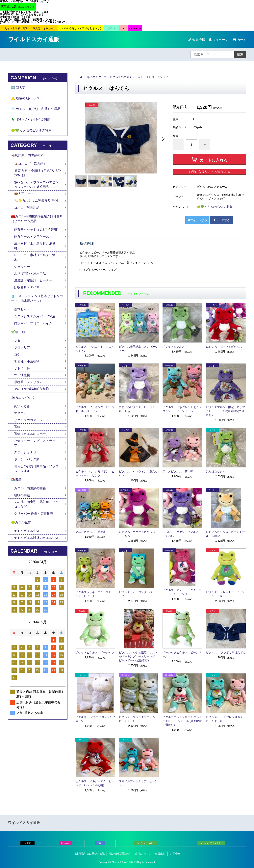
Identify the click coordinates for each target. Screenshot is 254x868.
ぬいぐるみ (22, 410)
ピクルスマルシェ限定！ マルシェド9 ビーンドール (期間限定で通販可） (182, 721)
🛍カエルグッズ (97, 77)
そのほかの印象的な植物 (32, 393)
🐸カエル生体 (21, 527)
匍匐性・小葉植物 (27, 365)
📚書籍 (16, 484)
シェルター (24, 269)
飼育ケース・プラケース (32, 239)
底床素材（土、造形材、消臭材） (35, 248)
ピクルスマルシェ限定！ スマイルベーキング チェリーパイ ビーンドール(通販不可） (139, 656)
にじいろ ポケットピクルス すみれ (181, 534)
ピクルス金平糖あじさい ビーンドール (139, 349)
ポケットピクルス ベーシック (95, 652)
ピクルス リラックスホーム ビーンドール (138, 719)
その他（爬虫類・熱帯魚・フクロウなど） (36, 509)
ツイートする (197, 220)
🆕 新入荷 (18, 88)
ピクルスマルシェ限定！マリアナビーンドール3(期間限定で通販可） (225, 411)
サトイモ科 (22, 372)
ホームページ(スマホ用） (211, 843)
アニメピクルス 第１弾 (178, 471)
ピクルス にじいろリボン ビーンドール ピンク (95, 473)
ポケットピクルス (174, 347)
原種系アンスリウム (28, 386)
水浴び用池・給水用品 (32, 276)
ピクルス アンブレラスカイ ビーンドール (226, 719)
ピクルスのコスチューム (125, 77)
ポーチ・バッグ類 (27, 464)
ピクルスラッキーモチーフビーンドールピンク (95, 594)
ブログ (100, 843)
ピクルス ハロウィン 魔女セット (138, 473)
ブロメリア (24, 351)
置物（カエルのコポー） (32, 438)
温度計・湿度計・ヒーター (33, 283)
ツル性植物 (22, 379)
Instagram (66, 843)
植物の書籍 (24, 500)
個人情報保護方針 (120, 854)
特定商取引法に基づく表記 (89, 854)
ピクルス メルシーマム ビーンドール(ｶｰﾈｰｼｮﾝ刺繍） (95, 783)
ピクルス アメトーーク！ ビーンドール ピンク (182, 592)
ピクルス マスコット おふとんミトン (95, 349)
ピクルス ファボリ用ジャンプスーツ (95, 719)
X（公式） (27, 843)
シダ (19, 344)
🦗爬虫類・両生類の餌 (27, 156)
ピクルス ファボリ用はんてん (226, 652)
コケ (19, 358)
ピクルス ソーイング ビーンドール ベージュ (95, 409)
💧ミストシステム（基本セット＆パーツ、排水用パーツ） (37, 301)
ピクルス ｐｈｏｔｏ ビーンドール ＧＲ (225, 594)
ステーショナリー (27, 457)
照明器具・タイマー (28, 290)
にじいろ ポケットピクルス (224, 347)
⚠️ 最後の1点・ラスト (27, 99)
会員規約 (160, 854)
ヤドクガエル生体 (27, 536)
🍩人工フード (24, 195)
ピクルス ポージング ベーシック (138, 594)
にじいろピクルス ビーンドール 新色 (138, 409)
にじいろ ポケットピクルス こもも (137, 534)
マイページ (220, 40)
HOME (80, 77)
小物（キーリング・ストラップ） (35, 447)
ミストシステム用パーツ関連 (36, 319)
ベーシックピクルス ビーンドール (182, 654)
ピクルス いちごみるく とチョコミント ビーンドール (182, 409)
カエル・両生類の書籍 (30, 493)
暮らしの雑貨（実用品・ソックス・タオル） (36, 473)
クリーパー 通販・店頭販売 (34, 519)
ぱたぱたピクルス (217, 471)
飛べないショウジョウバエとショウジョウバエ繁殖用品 (36, 186)
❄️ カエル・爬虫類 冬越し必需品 (36, 109)
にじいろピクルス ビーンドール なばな (225, 534)
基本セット (24, 312)
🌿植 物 (18, 335)
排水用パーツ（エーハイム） (35, 326)
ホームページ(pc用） (146, 843)
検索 (240, 54)
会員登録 (198, 40)
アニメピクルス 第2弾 (90, 532)
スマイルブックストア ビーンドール (138, 783)
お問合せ (175, 854)
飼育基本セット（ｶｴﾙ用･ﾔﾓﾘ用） (37, 232)
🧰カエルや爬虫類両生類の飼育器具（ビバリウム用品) (37, 221)
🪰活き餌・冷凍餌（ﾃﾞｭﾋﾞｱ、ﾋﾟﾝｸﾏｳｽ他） (38, 174)
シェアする (221, 220)
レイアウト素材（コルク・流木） (35, 260)
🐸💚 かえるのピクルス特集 (215, 207)
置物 (17, 431)
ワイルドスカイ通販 (34, 39)
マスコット (22, 417)
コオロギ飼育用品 (27, 209)
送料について (142, 854)
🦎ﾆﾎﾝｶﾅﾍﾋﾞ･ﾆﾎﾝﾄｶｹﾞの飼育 (31, 120)
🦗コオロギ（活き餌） (30, 165)
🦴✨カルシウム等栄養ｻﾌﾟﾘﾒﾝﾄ (36, 202)
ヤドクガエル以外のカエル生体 (36, 543)
